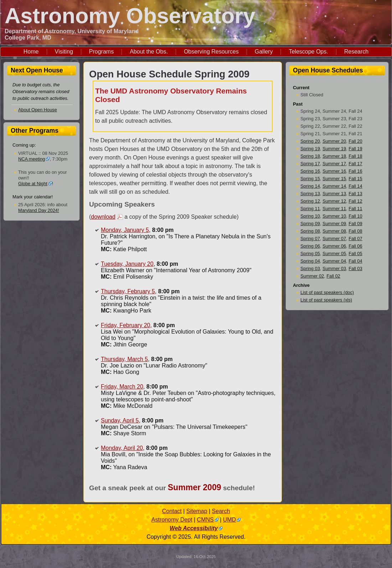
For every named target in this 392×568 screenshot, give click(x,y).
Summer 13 (334, 194)
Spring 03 (310, 268)
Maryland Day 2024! (39, 210)
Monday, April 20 (122, 448)
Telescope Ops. (308, 52)
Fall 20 (355, 141)
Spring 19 (310, 149)
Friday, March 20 (122, 387)
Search (221, 511)
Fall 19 (355, 149)
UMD (229, 520)
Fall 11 (355, 209)
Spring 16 (310, 171)
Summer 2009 (195, 487)
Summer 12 (334, 201)
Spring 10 (310, 216)
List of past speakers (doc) (327, 292)
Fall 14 (355, 186)
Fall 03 (355, 268)
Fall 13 (355, 194)
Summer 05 (334, 253)
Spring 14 (310, 186)
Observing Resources (211, 52)
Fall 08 (355, 231)
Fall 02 (333, 276)
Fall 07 (355, 239)
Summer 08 (334, 231)
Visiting (64, 52)
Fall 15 (355, 179)
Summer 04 (334, 261)
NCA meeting (32, 159)
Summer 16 (334, 171)
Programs (101, 52)
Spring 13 (310, 194)
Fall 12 (355, 201)
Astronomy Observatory (130, 16)
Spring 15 (310, 179)
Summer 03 (334, 268)
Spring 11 (310, 209)
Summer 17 (334, 164)
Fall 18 (355, 156)
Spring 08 (310, 231)
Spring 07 (310, 239)
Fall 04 (355, 261)
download (103, 217)
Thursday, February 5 (128, 291)
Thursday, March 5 (124, 359)
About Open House (38, 110)
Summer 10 (334, 216)
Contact (172, 511)
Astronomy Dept (172, 520)
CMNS (205, 520)
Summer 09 (334, 224)
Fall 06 (355, 246)
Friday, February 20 (125, 325)
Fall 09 (355, 224)
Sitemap (197, 511)
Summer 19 (334, 149)
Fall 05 (355, 253)
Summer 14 (334, 186)
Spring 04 (310, 261)
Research (356, 52)
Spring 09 (310, 224)
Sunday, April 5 (120, 420)
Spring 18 (310, 156)
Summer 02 (312, 276)
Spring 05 (310, 253)
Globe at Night (33, 184)
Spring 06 (310, 246)
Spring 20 (310, 141)
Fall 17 (355, 164)
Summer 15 (334, 179)
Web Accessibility (194, 528)
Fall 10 (355, 216)
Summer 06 (334, 246)
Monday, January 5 (125, 230)
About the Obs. (149, 52)
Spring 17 (310, 164)
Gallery (264, 52)
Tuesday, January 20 (127, 264)
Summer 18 (334, 156)
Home (31, 52)
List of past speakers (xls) (326, 300)
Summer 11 (334, 209)
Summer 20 (334, 141)
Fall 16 (355, 171)
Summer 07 (334, 239)
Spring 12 (310, 201)
